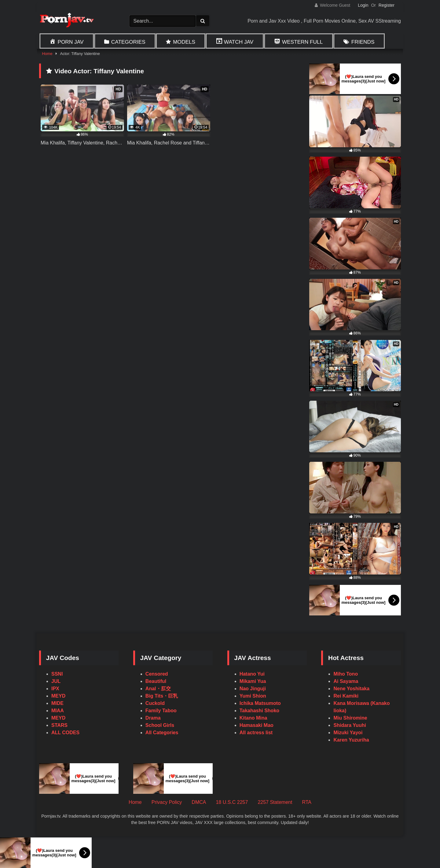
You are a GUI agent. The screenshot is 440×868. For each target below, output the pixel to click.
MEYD (58, 696)
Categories (128, 42)
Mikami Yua (253, 681)
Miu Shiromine (350, 718)
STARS (59, 725)
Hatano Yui (252, 674)
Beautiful (156, 681)
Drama (153, 718)
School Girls (160, 725)
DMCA (199, 802)
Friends (363, 42)
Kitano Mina (253, 718)
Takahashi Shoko (259, 711)
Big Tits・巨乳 (162, 696)
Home (47, 54)
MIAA (58, 711)
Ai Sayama (346, 681)
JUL (56, 681)
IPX (55, 689)
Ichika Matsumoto (260, 703)
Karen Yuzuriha (351, 740)
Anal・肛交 (158, 689)
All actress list (256, 733)
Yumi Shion (253, 696)
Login (363, 5)
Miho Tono (346, 674)
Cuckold (155, 703)
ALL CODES (65, 733)
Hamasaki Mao (257, 725)
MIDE (57, 703)
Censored (157, 674)
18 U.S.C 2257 (232, 802)
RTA (307, 802)
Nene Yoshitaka (351, 689)
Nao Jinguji (253, 689)
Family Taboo (161, 711)
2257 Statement (275, 802)
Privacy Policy (167, 802)
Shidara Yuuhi (350, 725)
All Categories (162, 733)
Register (387, 5)
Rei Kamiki (346, 696)
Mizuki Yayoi (348, 733)
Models (184, 42)
